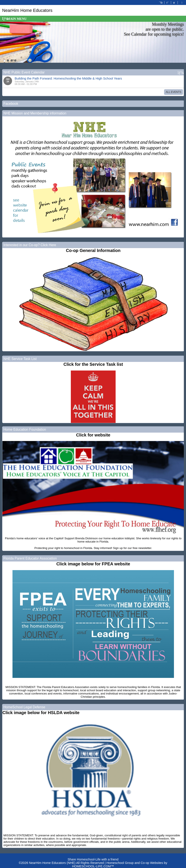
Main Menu (14, 19)
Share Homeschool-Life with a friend (93, 859)
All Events (174, 92)
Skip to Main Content (93, 856)
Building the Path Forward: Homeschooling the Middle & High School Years (68, 78)
